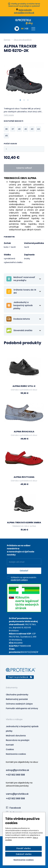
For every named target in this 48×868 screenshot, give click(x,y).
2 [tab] (24, 100)
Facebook (13, 808)
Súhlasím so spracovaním (23, 579)
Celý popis (9, 115)
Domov (7, 40)
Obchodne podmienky (17, 695)
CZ (27, 29)
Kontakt (10, 745)
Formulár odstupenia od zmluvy (22, 708)
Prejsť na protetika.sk (20, 677)
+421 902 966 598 (15, 775)
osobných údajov (19, 580)
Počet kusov (10, 144)
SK (22, 29)
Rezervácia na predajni (18, 740)
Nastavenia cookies (16, 754)
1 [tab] (20, 100)
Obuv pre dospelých (23, 40)
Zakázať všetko (24, 854)
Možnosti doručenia (16, 736)
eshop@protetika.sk (24, 13)
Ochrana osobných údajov (19, 704)
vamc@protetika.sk (17, 794)
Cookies (10, 749)
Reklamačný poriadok (17, 699)
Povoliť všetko (24, 848)
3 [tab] (28, 100)
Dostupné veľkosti (14, 121)
